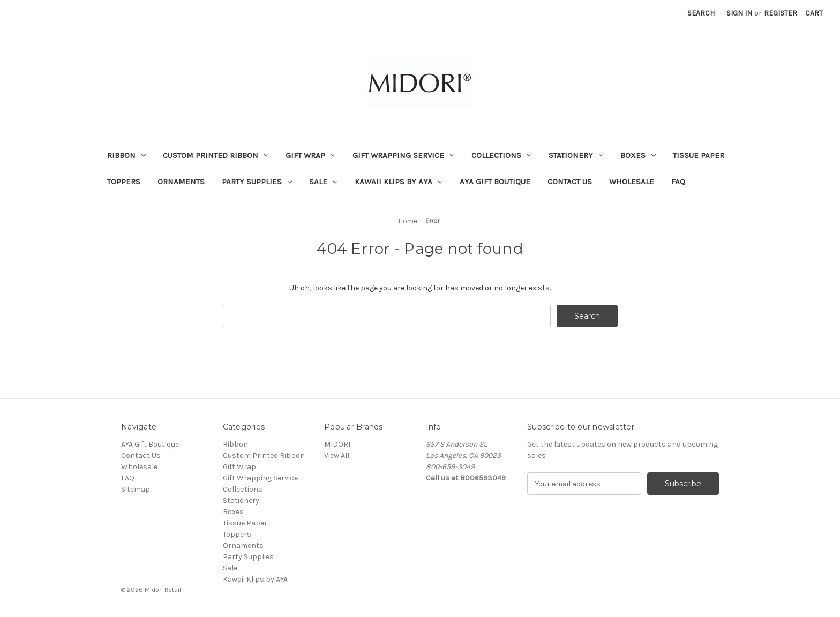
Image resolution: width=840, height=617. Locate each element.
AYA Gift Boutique (495, 182)
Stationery (576, 155)
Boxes (638, 155)
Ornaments (181, 182)
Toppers (124, 182)
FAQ (678, 182)
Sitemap (136, 489)
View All (337, 456)
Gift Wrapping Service (403, 155)
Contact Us (570, 182)
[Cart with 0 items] (814, 13)
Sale (323, 182)
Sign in (739, 13)
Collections (501, 155)
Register (781, 13)
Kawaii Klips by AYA (399, 182)
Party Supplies (257, 182)
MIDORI (337, 444)
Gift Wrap (310, 155)
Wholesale (632, 182)
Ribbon (126, 155)
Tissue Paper (699, 155)
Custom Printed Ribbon (216, 155)
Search (701, 13)
